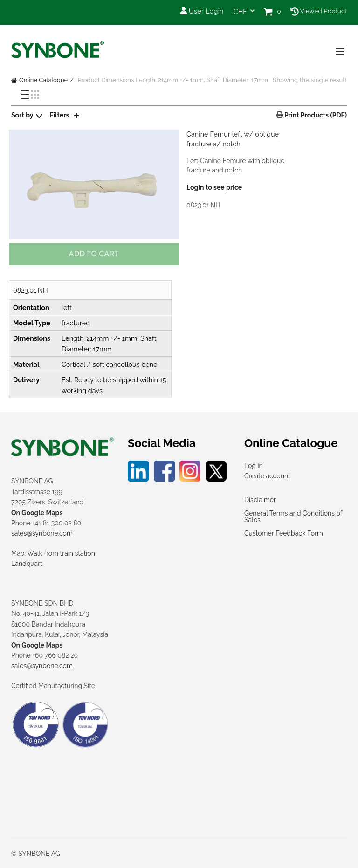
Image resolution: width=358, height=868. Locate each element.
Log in (254, 466)
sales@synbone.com (42, 533)
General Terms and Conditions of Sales (293, 517)
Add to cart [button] (94, 254)
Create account (267, 476)
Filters (60, 115)
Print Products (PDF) (315, 115)
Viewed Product (319, 11)
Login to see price (214, 187)
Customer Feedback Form (284, 533)
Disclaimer (260, 500)
